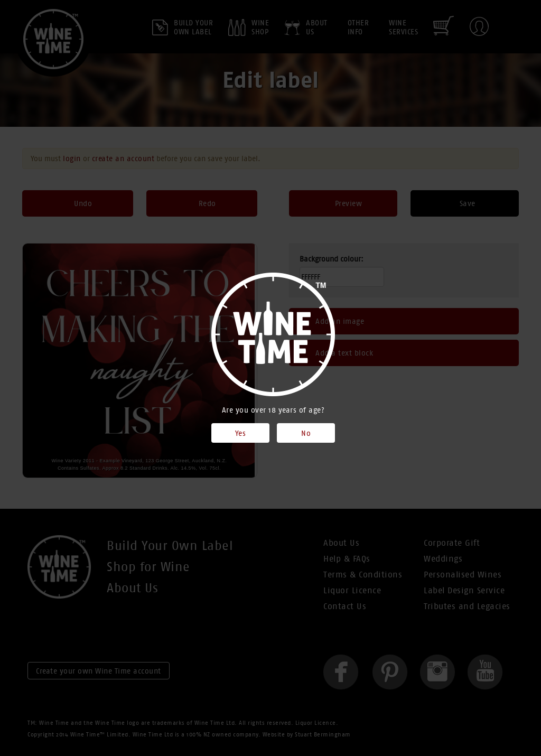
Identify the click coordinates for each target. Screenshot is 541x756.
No (306, 433)
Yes (241, 433)
